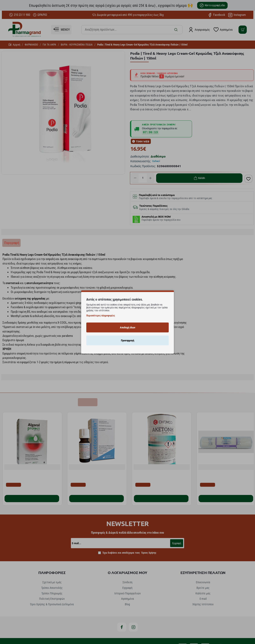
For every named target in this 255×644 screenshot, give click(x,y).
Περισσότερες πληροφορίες (101, 315)
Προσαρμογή (127, 340)
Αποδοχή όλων (128, 327)
